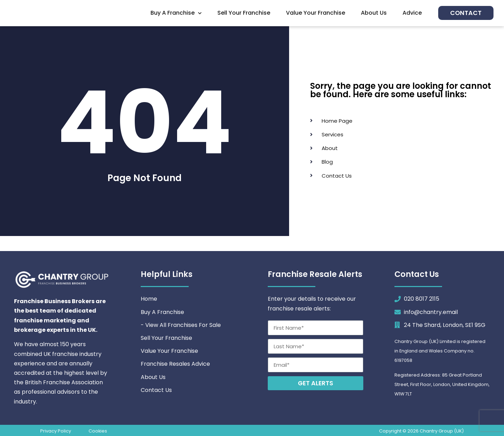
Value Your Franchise (316, 13)
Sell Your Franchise (244, 13)
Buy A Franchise (176, 13)
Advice (412, 13)
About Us (374, 13)
